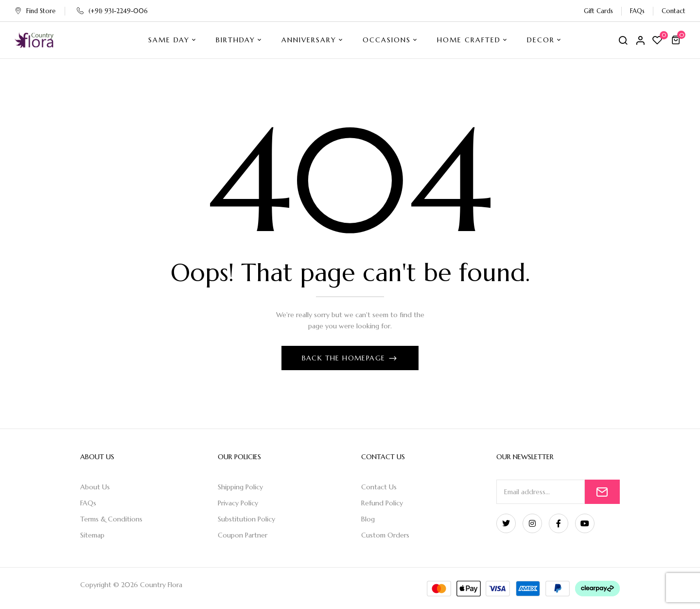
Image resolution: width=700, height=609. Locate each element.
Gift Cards (598, 11)
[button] (677, 40)
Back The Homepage (345, 358)
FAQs (637, 11)
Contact (674, 11)
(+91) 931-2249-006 (112, 11)
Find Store (35, 11)
